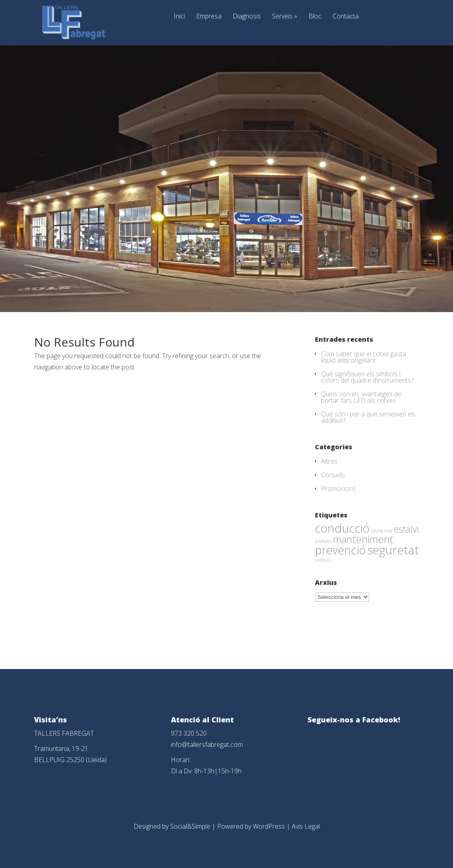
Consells (333, 475)
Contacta (346, 17)
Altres (329, 461)
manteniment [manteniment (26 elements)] (363, 539)
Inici (179, 17)
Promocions (338, 489)
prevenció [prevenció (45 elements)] (340, 550)
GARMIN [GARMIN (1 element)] (323, 541)
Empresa (209, 17)
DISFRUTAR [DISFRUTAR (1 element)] (382, 531)
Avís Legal (306, 826)
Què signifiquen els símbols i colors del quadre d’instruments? (367, 377)
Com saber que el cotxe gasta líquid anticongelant (364, 357)
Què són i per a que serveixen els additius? (368, 417)
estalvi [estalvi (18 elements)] (406, 529)
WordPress (269, 826)
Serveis (285, 17)
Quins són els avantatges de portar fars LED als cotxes (361, 397)
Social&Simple (190, 826)
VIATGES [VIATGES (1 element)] (323, 560)
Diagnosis (247, 17)
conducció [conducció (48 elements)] (342, 528)
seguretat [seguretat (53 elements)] (393, 550)
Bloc (315, 17)
